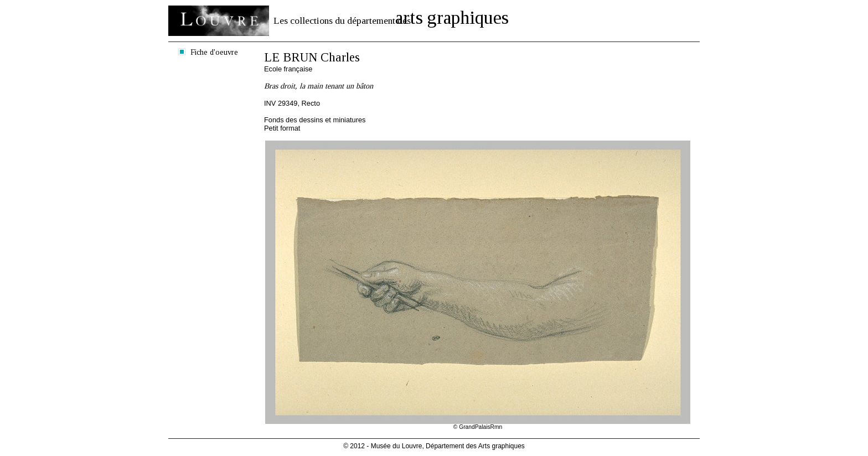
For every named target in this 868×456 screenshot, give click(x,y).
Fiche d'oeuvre (214, 52)
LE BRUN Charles (312, 57)
